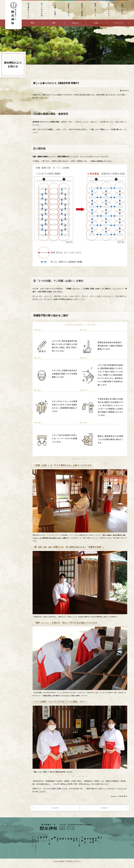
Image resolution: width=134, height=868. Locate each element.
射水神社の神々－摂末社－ (93, 839)
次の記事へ (104, 808)
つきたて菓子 (79, 840)
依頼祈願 (60, 837)
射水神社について (28, 10)
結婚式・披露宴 (82, 10)
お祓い (97, 23)
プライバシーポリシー (36, 844)
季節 (32, 23)
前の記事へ (55, 808)
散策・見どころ (95, 10)
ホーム (101, 837)
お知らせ (75, 23)
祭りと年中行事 (42, 10)
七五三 (66, 837)
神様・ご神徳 (96, 838)
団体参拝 (63, 837)
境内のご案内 (90, 839)
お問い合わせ (122, 10)
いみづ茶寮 (49, 839)
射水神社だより (41, 838)
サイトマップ (33, 840)
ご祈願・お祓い (55, 10)
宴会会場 (52, 837)
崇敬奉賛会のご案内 (85, 839)
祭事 (54, 23)
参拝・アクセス (109, 10)
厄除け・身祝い (74, 839)
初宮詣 (68, 837)
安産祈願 (71, 837)
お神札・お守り (69, 10)
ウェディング (118, 23)
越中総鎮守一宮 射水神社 (66, 861)
